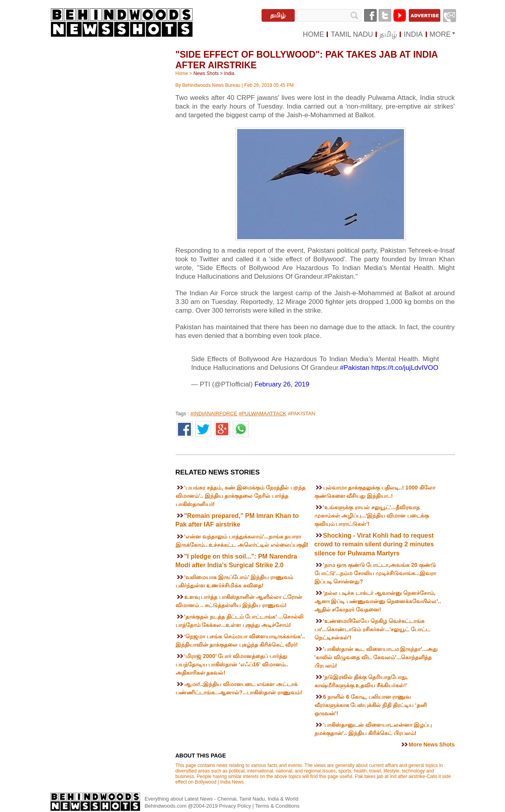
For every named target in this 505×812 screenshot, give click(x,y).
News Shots (206, 73)
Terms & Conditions (278, 806)
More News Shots (432, 744)
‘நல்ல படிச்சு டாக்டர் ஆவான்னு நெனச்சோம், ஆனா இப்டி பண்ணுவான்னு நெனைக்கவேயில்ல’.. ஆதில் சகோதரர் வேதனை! (378, 601)
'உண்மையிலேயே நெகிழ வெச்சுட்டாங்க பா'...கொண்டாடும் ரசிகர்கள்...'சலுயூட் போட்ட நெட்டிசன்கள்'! (372, 629)
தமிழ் (278, 15)
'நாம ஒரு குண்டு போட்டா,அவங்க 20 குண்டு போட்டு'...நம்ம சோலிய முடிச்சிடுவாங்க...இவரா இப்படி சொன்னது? (375, 573)
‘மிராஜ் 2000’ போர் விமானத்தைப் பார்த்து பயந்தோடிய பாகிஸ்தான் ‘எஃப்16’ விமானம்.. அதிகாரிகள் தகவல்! (232, 664)
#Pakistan (355, 368)
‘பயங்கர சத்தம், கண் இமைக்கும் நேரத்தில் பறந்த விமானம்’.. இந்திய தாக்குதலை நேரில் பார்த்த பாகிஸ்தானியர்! (240, 496)
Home (182, 73)
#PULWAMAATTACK (263, 414)
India (229, 73)
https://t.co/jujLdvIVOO (405, 368)
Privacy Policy (236, 806)
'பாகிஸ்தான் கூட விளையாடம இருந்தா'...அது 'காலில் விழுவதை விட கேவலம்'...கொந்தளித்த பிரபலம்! (376, 657)
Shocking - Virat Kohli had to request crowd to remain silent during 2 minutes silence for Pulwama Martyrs (374, 544)
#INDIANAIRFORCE (214, 414)
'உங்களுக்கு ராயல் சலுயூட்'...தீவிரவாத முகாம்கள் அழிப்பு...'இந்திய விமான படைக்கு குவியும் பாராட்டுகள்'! (372, 516)
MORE (440, 34)
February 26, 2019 (282, 384)
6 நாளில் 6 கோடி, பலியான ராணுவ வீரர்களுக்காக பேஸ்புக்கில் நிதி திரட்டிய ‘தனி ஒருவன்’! (371, 705)
